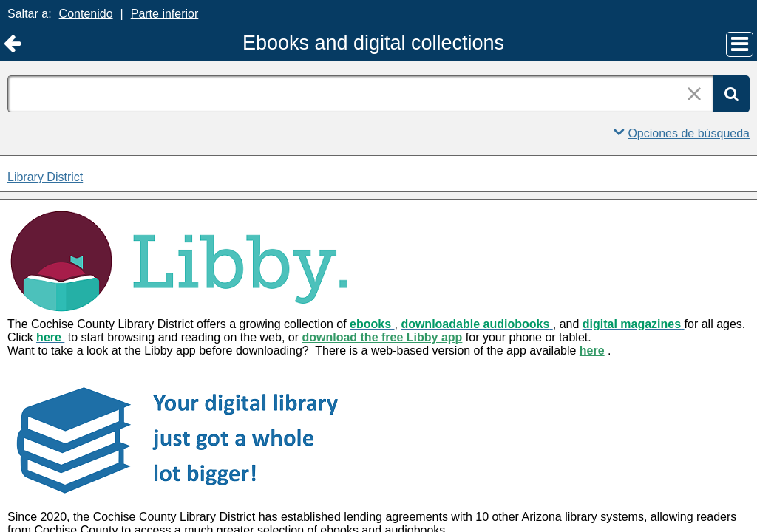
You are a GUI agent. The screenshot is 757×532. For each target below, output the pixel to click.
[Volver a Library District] (12, 44)
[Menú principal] (740, 44)
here (592, 351)
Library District (45, 177)
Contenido (86, 14)
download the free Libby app (382, 337)
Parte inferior (165, 14)
